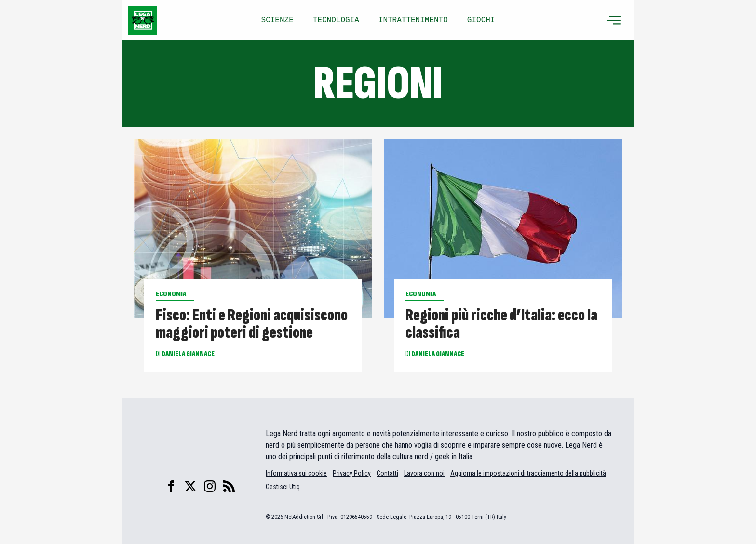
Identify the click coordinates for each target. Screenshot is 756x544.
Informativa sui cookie (296, 473)
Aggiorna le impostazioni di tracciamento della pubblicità (528, 473)
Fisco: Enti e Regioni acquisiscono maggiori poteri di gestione (252, 324)
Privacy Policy (352, 473)
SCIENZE (277, 20)
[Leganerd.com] (143, 20)
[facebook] (171, 486)
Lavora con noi (424, 473)
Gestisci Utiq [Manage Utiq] (283, 487)
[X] (190, 486)
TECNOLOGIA (336, 20)
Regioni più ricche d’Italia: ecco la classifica (501, 324)
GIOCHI (481, 20)
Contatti (387, 473)
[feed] (229, 486)
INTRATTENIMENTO (413, 20)
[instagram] (210, 486)
